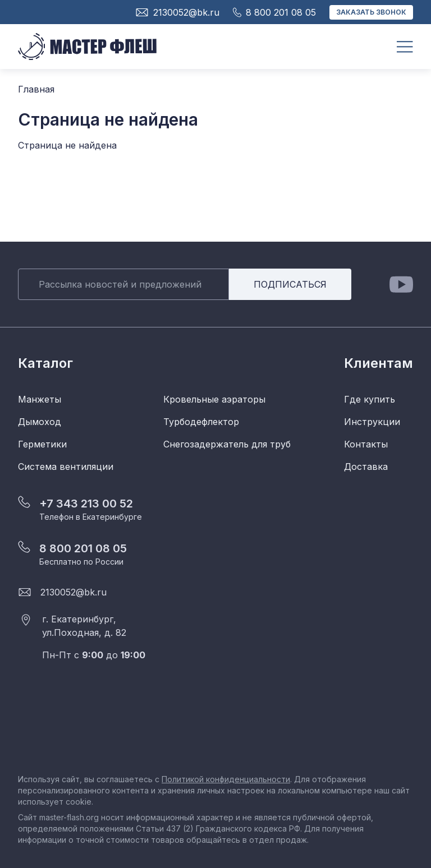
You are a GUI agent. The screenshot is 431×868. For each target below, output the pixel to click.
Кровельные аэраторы (214, 399)
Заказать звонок (371, 12)
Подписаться (290, 284)
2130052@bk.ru (74, 592)
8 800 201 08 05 (83, 548)
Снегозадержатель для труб (227, 444)
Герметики (42, 444)
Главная (36, 89)
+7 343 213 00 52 (86, 504)
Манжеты (40, 399)
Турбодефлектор (201, 422)
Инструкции (372, 422)
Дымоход (40, 422)
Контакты (366, 444)
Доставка (366, 467)
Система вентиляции (66, 467)
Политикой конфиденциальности (226, 779)
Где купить (370, 399)
